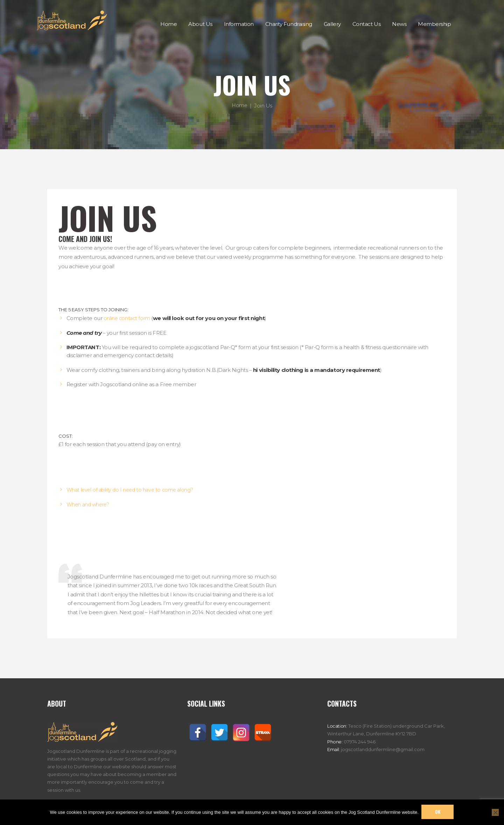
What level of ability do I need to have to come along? (134, 490)
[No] (495, 812)
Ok (438, 812)
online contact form (128, 318)
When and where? (90, 504)
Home (240, 105)
